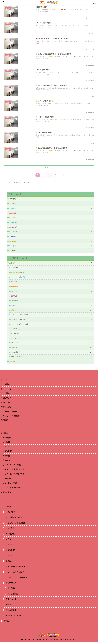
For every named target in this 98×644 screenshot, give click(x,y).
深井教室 (6, 458)
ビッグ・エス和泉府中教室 (13, 476)
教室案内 (4, 435)
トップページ (6, 382)
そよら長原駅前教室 (9, 413)
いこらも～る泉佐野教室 (11, 418)
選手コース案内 (7, 391)
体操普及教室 (6, 494)
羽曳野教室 (7, 453)
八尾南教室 (7, 480)
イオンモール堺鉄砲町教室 (13, 471)
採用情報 (4, 422)
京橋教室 (6, 449)
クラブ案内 (5, 395)
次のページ (49, 168)
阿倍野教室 (7, 439)
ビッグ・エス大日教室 (12, 467)
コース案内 (5, 386)
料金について (6, 400)
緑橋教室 (6, 462)
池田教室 (6, 444)
